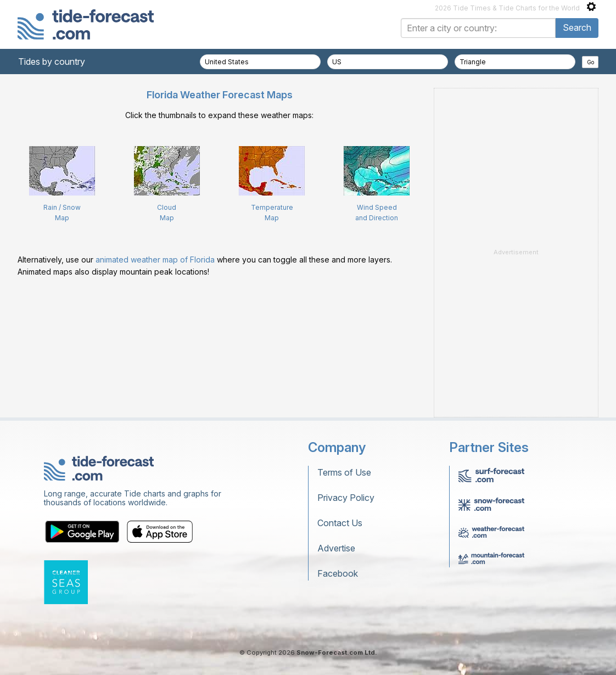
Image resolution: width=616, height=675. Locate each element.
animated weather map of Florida (155, 260)
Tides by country (52, 62)
